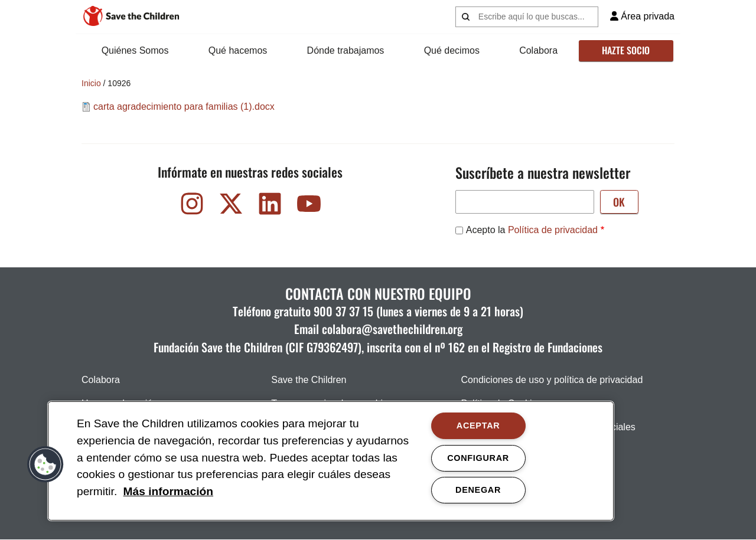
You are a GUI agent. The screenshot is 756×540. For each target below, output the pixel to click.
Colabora (538, 50)
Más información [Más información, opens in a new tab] (168, 491)
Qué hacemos (238, 50)
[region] (331, 461)
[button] (45, 464)
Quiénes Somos (135, 50)
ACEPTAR (478, 426)
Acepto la (532, 230)
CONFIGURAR (478, 458)
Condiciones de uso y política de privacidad (552, 380)
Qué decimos (452, 50)
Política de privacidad (553, 230)
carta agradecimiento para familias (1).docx (184, 107)
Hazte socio (626, 50)
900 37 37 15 (343, 311)
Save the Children (309, 380)
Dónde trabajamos (346, 50)
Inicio (91, 83)
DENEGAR (478, 490)
